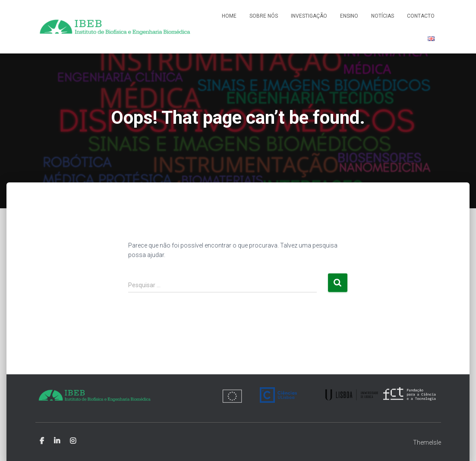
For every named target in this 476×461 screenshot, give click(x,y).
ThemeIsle (427, 442)
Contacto (421, 16)
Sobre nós (264, 16)
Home (229, 16)
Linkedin (57, 441)
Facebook (42, 441)
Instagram (73, 441)
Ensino (349, 16)
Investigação (309, 16)
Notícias (383, 16)
